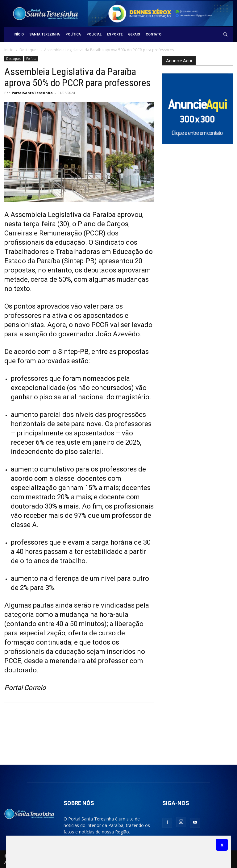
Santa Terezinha (45, 34)
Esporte (115, 34)
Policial (94, 34)
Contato (154, 34)
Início (19, 34)
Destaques (29, 50)
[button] (225, 35)
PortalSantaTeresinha (32, 93)
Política (73, 34)
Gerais (134, 34)
